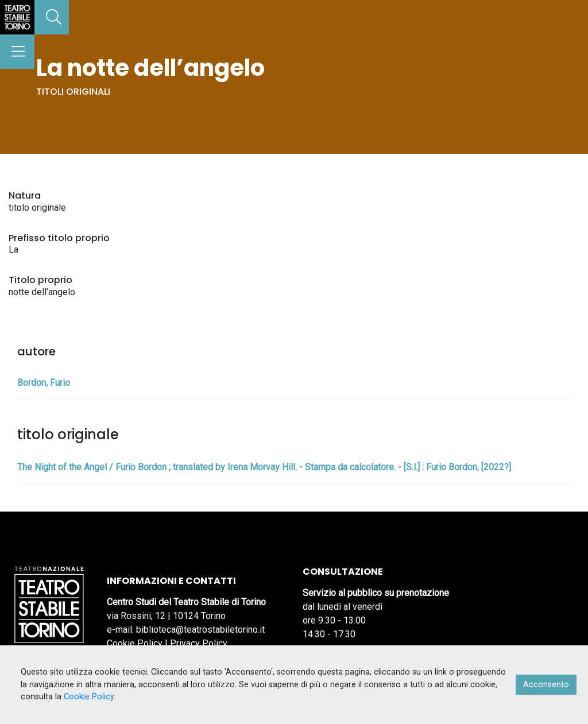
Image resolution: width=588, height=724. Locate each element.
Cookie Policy (135, 643)
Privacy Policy (199, 643)
